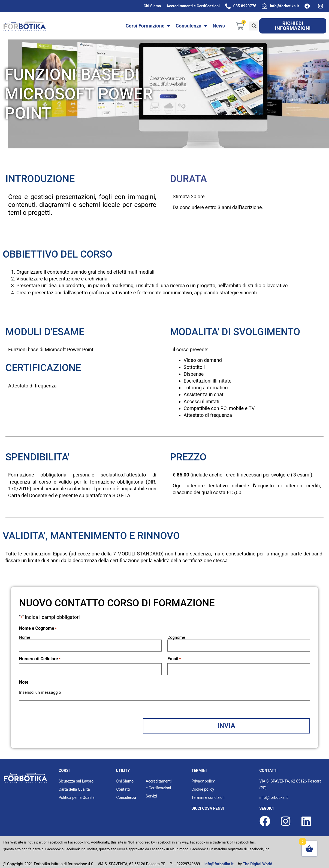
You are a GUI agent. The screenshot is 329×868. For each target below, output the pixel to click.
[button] (293, 26)
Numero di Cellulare (40, 658)
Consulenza (191, 26)
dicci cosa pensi (208, 804)
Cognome (176, 637)
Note (24, 680)
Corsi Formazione (148, 26)
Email (174, 658)
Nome (25, 637)
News (219, 26)
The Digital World (258, 860)
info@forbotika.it (219, 860)
